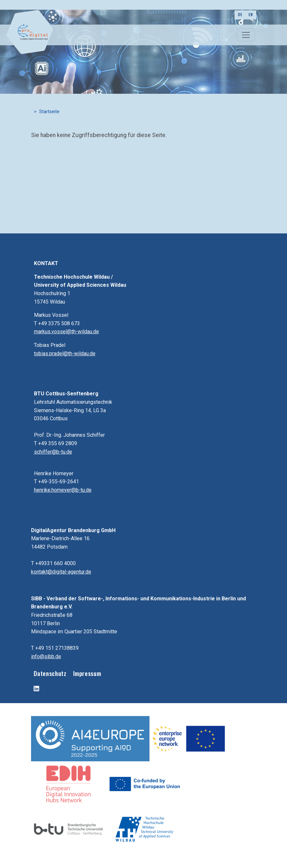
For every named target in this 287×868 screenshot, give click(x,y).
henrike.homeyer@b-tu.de (63, 490)
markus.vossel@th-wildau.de (66, 332)
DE (240, 14)
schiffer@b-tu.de (53, 452)
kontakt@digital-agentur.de (61, 572)
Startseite (49, 112)
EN (251, 14)
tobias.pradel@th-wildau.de (65, 354)
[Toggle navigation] (246, 35)
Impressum (87, 673)
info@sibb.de (46, 656)
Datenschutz (50, 673)
